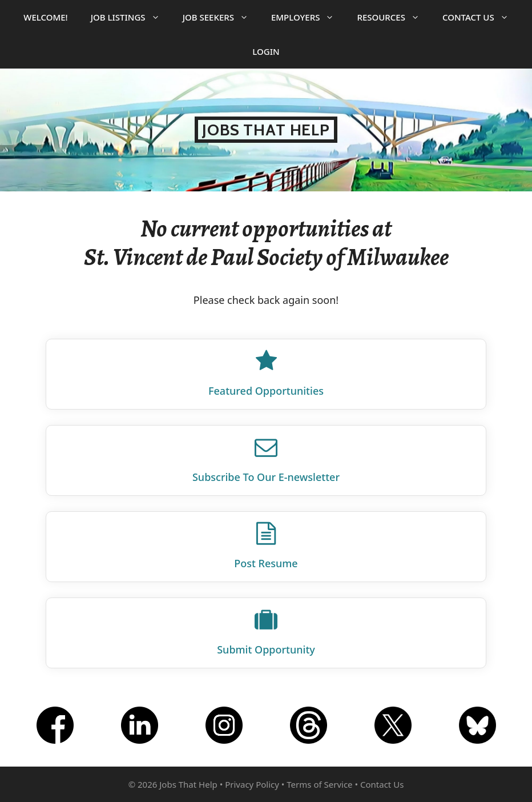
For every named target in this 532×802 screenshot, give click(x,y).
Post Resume (266, 563)
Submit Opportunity (266, 649)
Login (266, 51)
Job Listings (131, 17)
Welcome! (45, 17)
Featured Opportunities (266, 391)
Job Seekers (221, 17)
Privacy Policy (252, 784)
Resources (394, 17)
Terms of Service (319, 784)
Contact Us (481, 17)
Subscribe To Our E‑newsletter (266, 477)
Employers (308, 17)
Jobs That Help (266, 130)
